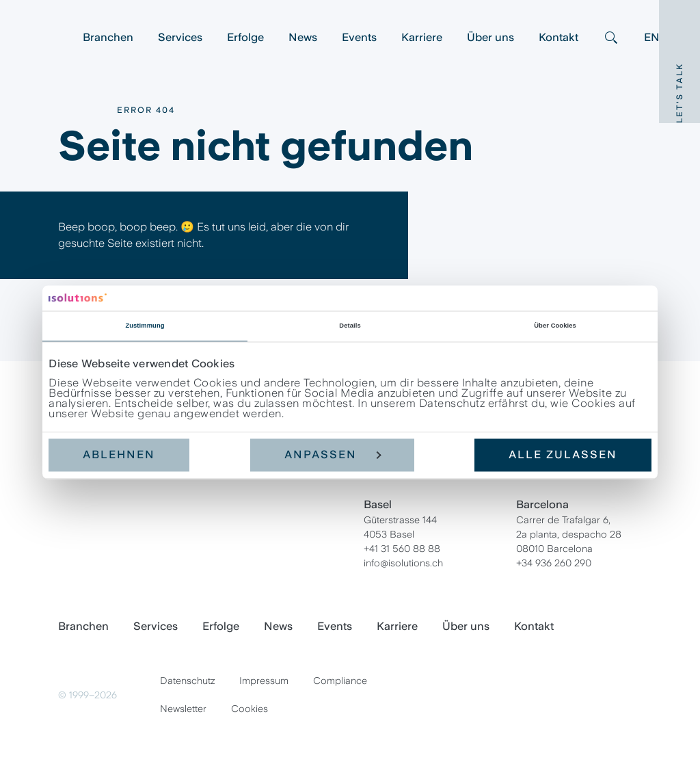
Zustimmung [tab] (145, 326)
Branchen (108, 37)
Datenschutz (187, 681)
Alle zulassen (563, 455)
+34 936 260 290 (554, 563)
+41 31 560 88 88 (402, 549)
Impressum (264, 681)
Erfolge (245, 37)
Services (180, 37)
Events (359, 37)
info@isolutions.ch (403, 563)
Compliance (340, 681)
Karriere (422, 37)
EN (652, 37)
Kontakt (558, 37)
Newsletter (183, 709)
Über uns (490, 37)
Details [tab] (350, 326)
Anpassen (333, 455)
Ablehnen (119, 455)
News (303, 37)
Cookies (250, 709)
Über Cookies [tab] (555, 326)
